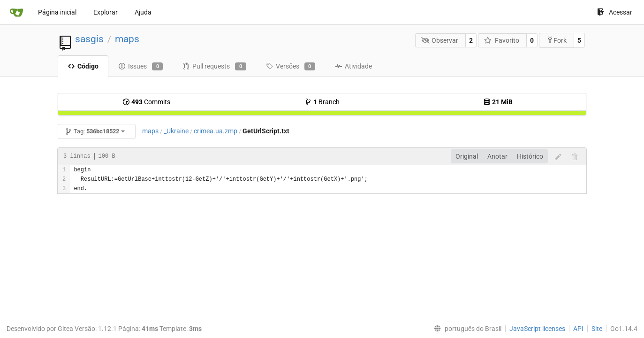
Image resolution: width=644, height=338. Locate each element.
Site (597, 329)
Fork (557, 40)
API (578, 329)
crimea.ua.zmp (216, 131)
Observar (440, 40)
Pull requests (214, 67)
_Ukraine (176, 131)
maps (127, 39)
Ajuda (143, 12)
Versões (291, 67)
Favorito (502, 40)
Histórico (530, 156)
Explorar (106, 12)
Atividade (353, 66)
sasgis (89, 39)
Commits (146, 102)
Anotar (497, 156)
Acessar (615, 12)
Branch (322, 102)
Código (83, 66)
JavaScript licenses (537, 329)
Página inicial (57, 12)
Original (467, 156)
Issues (140, 67)
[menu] (466, 329)
